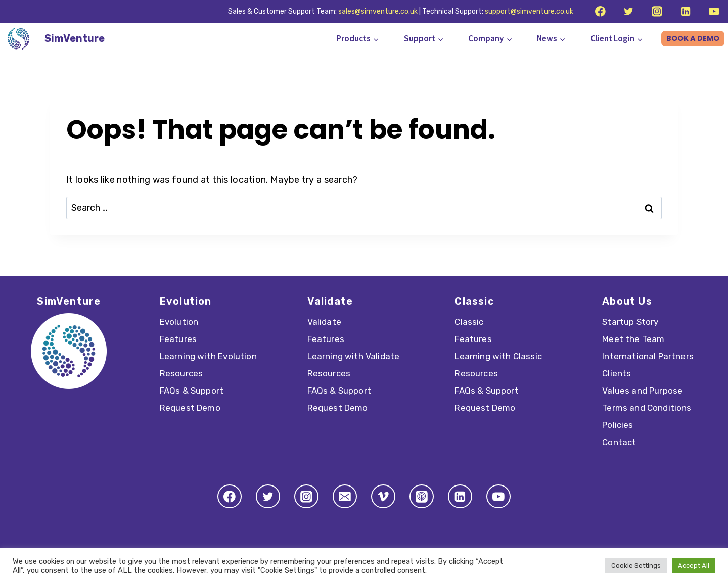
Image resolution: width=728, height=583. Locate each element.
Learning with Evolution (208, 356)
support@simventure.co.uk (529, 11)
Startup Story (630, 322)
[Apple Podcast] (422, 497)
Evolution (179, 322)
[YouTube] (714, 11)
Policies (618, 425)
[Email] (345, 497)
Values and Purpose (642, 391)
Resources (181, 373)
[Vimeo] (383, 497)
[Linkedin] (685, 11)
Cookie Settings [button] (636, 566)
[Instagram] (657, 11)
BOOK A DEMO (693, 38)
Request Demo (190, 408)
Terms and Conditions (647, 408)
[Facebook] (600, 11)
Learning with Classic (498, 356)
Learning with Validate (354, 356)
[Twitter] (629, 11)
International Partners (648, 356)
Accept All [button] (694, 566)
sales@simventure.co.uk (378, 11)
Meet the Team (633, 339)
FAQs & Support (192, 391)
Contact (619, 442)
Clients (617, 373)
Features (178, 339)
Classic (469, 322)
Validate (324, 322)
